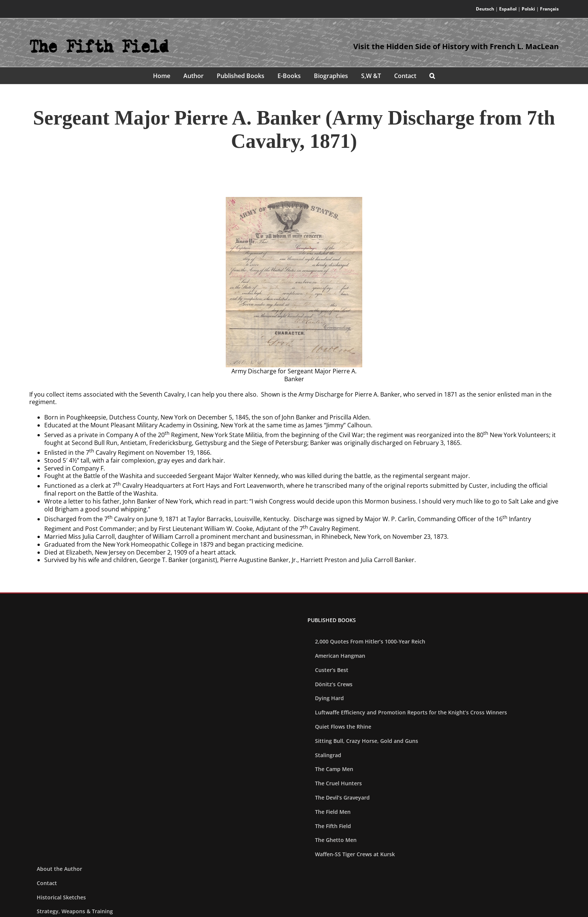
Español (508, 9)
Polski (528, 9)
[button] (432, 76)
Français (549, 9)
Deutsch (485, 9)
